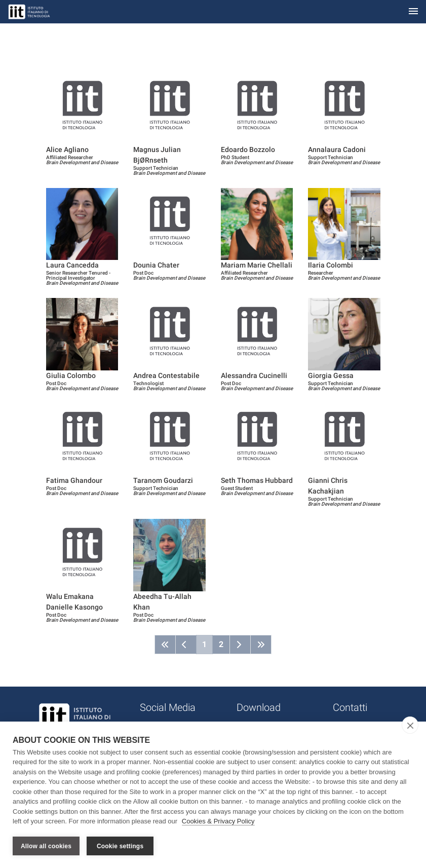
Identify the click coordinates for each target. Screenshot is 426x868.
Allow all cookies (46, 846)
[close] (410, 725)
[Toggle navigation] (413, 12)
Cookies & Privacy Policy (218, 822)
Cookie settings (120, 846)
